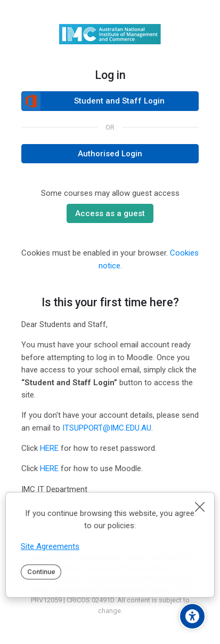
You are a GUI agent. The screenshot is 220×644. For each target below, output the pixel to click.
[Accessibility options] (192, 616)
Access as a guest (110, 213)
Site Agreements (50, 546)
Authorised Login (110, 154)
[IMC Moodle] (110, 34)
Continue (41, 572)
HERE (49, 448)
